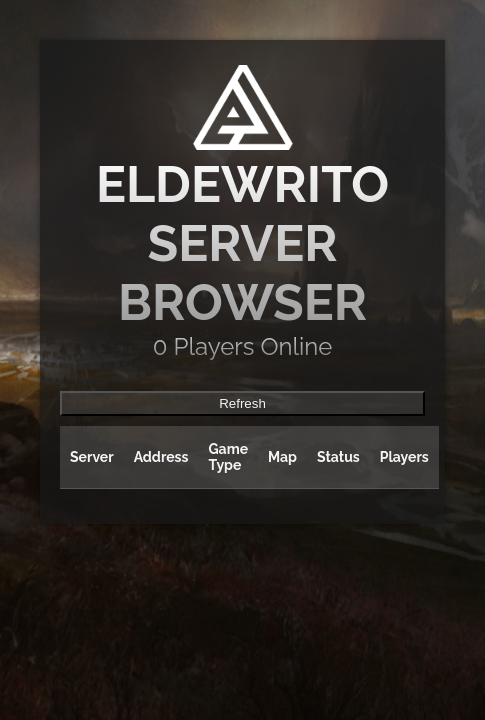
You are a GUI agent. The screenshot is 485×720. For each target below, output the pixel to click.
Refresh (242, 403)
